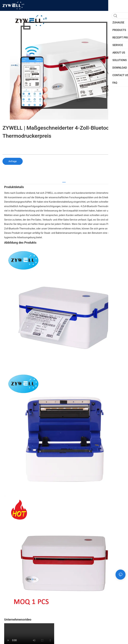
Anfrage (13, 161)
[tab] (64, 181)
